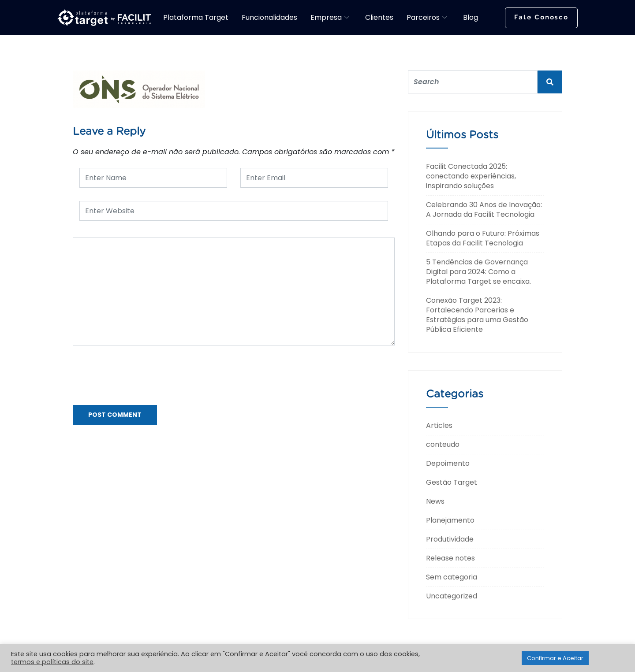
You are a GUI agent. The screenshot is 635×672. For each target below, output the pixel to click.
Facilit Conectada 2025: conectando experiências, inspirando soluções (471, 176)
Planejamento (450, 520)
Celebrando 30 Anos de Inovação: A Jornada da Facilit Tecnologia (484, 210)
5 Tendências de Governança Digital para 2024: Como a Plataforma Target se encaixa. (478, 272)
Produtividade (450, 539)
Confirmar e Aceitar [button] (555, 658)
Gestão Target (452, 482)
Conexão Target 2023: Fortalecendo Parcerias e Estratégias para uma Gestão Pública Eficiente (477, 315)
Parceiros (427, 17)
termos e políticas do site (52, 662)
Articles (439, 425)
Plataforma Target (196, 17)
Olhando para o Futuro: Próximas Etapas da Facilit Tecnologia (483, 238)
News (435, 501)
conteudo (443, 444)
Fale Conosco (541, 18)
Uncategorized (452, 596)
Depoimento (448, 463)
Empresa (330, 17)
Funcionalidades (269, 17)
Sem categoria (452, 577)
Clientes (379, 17)
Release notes (450, 558)
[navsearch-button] (493, 16)
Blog (471, 17)
